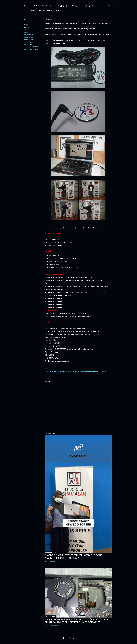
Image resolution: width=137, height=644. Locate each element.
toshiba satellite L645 (31, 49)
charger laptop (28, 35)
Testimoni (40, 10)
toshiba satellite (29, 44)
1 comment (53, 561)
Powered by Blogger (68, 638)
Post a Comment (54, 626)
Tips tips (48, 10)
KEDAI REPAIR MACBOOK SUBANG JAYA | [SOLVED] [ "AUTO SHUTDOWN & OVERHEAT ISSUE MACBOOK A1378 (77, 621)
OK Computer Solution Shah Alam (63, 6)
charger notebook (29, 39)
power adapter (28, 42)
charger (26, 32)
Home (33, 10)
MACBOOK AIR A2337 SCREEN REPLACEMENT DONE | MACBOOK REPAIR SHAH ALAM (74, 557)
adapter (26, 27)
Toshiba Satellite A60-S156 (32, 47)
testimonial (79, 228)
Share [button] (25, 20)
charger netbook (29, 37)
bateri (26, 30)
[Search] (111, 6)
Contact (55, 10)
